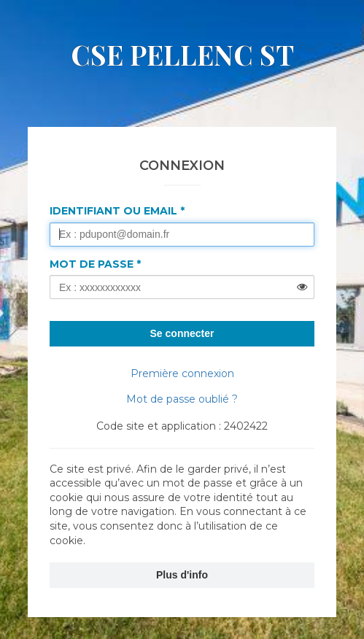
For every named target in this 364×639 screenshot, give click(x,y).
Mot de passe (92, 264)
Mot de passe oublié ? (182, 399)
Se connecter (182, 333)
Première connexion (182, 373)
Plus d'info (182, 575)
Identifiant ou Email (113, 211)
